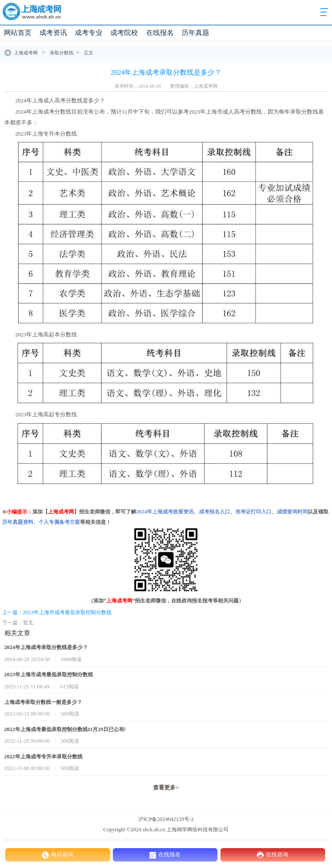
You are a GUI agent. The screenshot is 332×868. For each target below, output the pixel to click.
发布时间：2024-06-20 (138, 86)
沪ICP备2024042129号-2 (166, 819)
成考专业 (89, 33)
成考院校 (124, 33)
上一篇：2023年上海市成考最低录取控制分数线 (57, 612)
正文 (89, 53)
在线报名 (160, 33)
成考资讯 (53, 33)
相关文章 (17, 633)
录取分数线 (62, 53)
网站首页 (18, 33)
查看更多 (166, 788)
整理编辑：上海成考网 (194, 86)
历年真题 (195, 33)
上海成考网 (26, 53)
